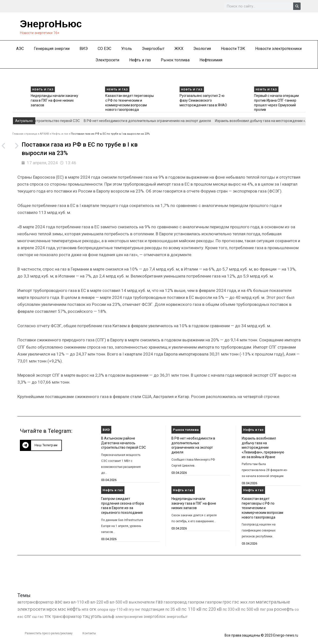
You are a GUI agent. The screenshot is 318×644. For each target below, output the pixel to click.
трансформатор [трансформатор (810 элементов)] (67, 617)
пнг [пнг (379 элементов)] (138, 609)
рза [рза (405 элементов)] (270, 609)
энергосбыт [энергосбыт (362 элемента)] (177, 617)
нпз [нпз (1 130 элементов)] (85, 609)
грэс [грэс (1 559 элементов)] (227, 602)
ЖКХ (179, 49)
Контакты (89, 633)
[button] (41, 445)
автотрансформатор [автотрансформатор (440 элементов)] (36, 602)
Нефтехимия (211, 60)
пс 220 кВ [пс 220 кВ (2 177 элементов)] (212, 609)
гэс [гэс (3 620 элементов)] (236, 602)
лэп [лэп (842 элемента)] (252, 602)
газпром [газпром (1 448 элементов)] (196, 602)
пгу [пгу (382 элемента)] (131, 609)
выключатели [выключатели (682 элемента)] (142, 602)
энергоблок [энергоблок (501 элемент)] (155, 617)
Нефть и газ (140, 60)
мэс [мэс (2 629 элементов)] (62, 609)
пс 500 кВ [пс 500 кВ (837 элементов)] (250, 609)
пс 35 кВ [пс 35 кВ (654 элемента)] (173, 609)
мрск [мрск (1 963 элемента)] (52, 609)
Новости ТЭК (233, 49)
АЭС (20, 49)
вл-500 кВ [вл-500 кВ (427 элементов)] (119, 602)
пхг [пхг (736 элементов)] (263, 609)
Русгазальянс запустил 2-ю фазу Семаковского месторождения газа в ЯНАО (256, 100)
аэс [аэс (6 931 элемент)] (59, 602)
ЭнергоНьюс (51, 24)
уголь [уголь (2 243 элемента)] (96, 616)
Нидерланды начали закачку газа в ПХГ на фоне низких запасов (107, 100)
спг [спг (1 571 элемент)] (28, 616)
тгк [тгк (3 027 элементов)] (48, 616)
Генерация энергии (52, 49)
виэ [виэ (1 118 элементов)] (67, 602)
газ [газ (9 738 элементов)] (159, 602)
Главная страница (25, 134)
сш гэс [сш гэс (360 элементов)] (38, 617)
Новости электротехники (278, 49)
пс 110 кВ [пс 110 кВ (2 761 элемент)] (192, 609)
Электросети (107, 60)
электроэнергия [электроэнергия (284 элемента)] (129, 617)
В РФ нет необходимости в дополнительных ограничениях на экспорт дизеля (152, 121)
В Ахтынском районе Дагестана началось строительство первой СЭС (123, 443)
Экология (202, 49)
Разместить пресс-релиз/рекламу (49, 633)
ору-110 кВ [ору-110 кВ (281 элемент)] (118, 609)
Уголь (127, 49)
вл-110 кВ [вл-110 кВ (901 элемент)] (80, 602)
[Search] (297, 6)
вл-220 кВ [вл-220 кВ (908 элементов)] (100, 602)
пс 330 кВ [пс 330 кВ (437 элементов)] (231, 609)
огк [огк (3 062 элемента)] (93, 609)
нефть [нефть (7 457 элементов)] (74, 609)
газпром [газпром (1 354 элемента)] (213, 602)
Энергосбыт (153, 49)
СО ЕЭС (104, 49)
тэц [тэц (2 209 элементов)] (86, 616)
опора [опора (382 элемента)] (103, 609)
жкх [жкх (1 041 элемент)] (244, 602)
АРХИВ (44, 134)
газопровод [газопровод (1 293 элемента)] (175, 602)
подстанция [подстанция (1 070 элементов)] (153, 609)
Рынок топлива (175, 60)
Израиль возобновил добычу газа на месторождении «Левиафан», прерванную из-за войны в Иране (263, 448)
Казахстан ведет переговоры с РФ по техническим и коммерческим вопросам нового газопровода (262, 508)
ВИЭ (84, 49)
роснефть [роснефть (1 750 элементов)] (284, 609)
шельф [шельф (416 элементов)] (108, 617)
